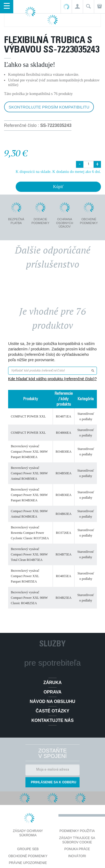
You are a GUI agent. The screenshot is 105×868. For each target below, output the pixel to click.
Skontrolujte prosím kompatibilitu (49, 107)
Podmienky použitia (77, 831)
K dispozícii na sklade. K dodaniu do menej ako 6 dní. (58, 172)
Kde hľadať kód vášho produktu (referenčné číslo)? (52, 379)
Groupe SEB (28, 849)
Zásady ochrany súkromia (28, 833)
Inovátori (77, 856)
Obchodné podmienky (28, 856)
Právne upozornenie (28, 863)
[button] (77, 7)
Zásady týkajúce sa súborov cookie (77, 840)
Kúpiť (58, 187)
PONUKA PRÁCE (77, 849)
